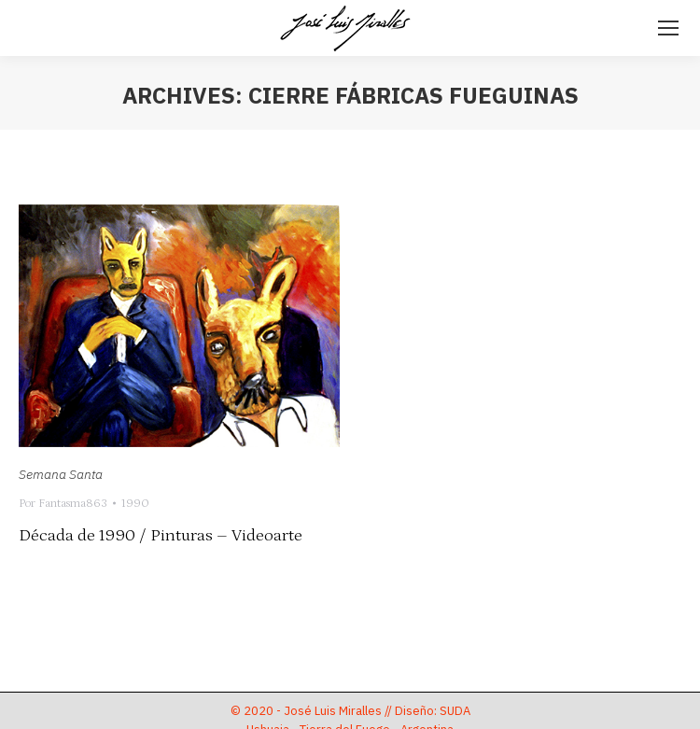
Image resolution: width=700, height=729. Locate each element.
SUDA (455, 711)
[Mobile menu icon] (668, 28)
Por (63, 504)
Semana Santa (61, 474)
